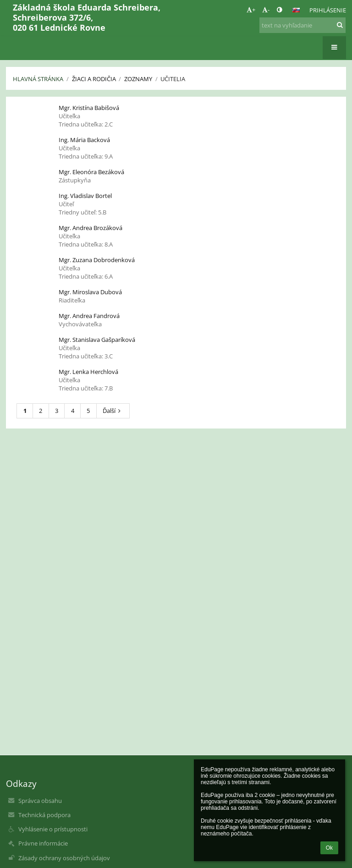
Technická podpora (44, 815)
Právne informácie (43, 843)
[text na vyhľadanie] (302, 25)
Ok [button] (329, 848)
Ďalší (113, 411)
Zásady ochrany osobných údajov (64, 858)
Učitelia (173, 79)
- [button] (266, 10)
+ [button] (251, 10)
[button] (296, 10)
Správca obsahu (40, 801)
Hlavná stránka (38, 79)
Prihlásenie (328, 10)
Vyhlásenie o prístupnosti (53, 829)
